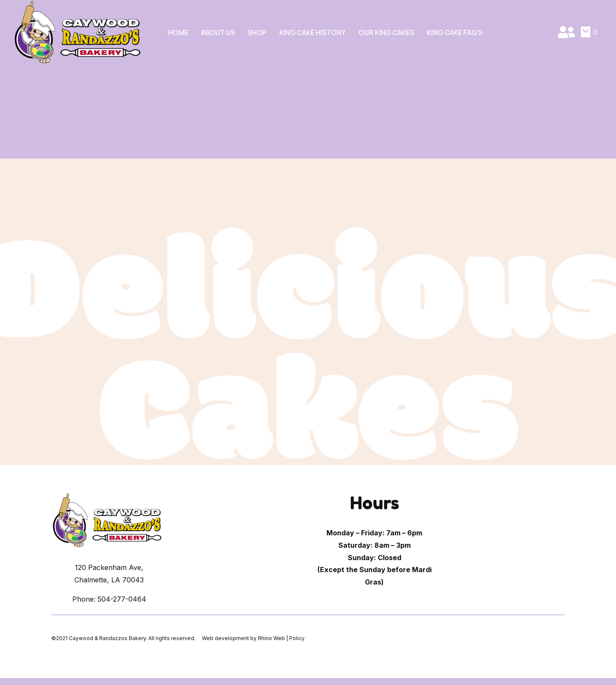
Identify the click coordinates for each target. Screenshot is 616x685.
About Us (218, 32)
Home (178, 32)
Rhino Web (271, 638)
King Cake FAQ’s (455, 32)
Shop (257, 32)
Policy (297, 638)
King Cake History (312, 32)
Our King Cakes (386, 32)
